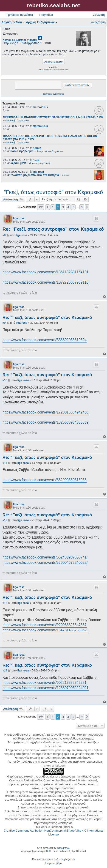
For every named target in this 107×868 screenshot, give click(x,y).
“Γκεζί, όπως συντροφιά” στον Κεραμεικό (53, 192)
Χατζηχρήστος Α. (32, 43)
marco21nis (40, 107)
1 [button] (53, 207)
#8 (4, 235)
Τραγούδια (46, 15)
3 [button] (63, 207)
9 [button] (82, 207)
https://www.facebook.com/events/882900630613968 (45, 480)
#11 (5, 463)
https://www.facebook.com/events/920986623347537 (45, 625)
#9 (4, 323)
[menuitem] (50, 864)
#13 (5, 603)
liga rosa (38, 172)
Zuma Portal (63, 848)
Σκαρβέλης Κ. (11, 43)
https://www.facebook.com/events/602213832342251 (45, 683)
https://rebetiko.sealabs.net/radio (53, 70)
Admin (37, 148)
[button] (41, 207)
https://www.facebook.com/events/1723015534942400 (46, 412)
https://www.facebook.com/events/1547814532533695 (46, 630)
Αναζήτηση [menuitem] (98, 22)
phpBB (46, 851)
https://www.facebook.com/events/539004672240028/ (45, 563)
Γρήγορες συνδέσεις (20, 15)
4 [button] (68, 207)
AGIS (36, 160)
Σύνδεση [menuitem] (99, 15)
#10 (5, 380)
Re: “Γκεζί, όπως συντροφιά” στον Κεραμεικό (53, 229)
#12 (5, 520)
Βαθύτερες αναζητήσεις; (53, 94)
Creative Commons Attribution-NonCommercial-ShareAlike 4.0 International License (53, 832)
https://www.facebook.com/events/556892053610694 (45, 340)
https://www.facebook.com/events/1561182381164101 (46, 272)
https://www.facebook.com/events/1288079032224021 (46, 688)
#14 (5, 671)
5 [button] (73, 207)
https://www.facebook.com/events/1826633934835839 (46, 422)
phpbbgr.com (68, 859)
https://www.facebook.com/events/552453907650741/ (45, 557)
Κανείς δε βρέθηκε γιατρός (20, 40)
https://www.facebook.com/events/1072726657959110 (46, 282)
